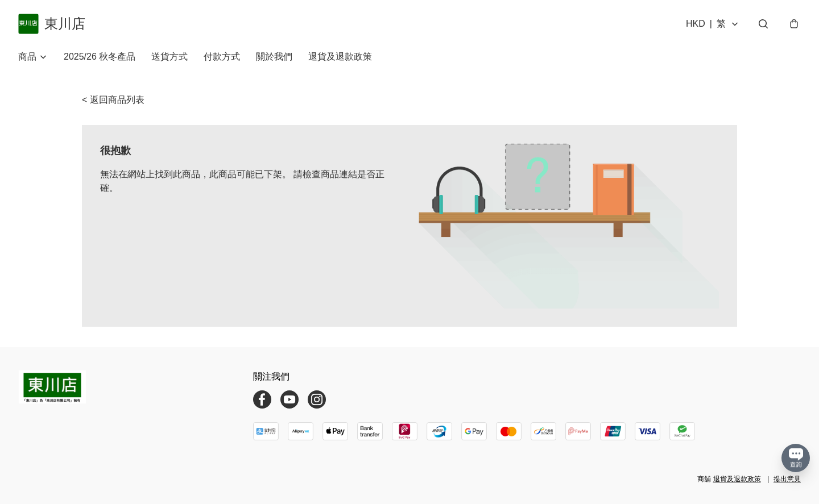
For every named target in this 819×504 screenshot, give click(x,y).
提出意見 (787, 479)
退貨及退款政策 (340, 57)
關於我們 (274, 57)
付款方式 (222, 57)
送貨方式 (169, 57)
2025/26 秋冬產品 (100, 57)
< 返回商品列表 (113, 100)
